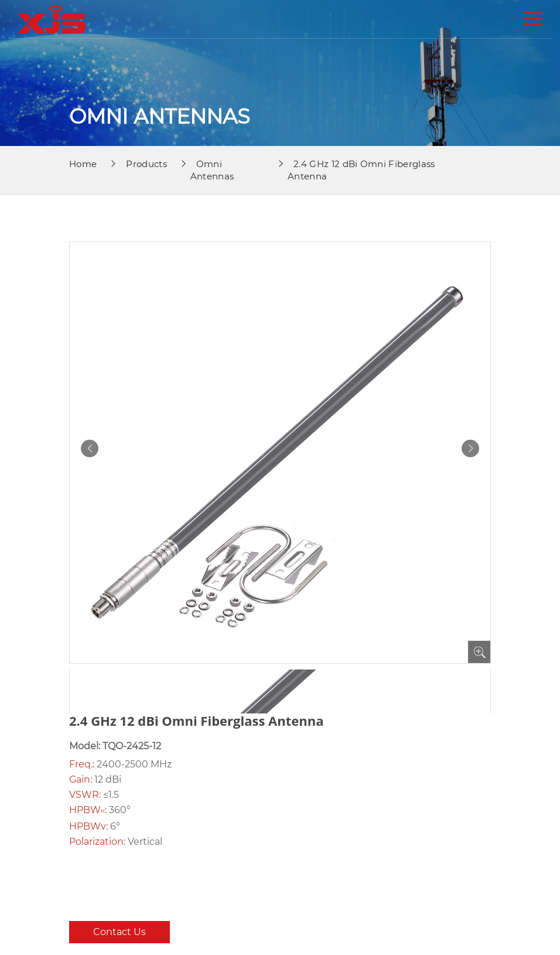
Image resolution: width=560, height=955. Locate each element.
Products (146, 164)
